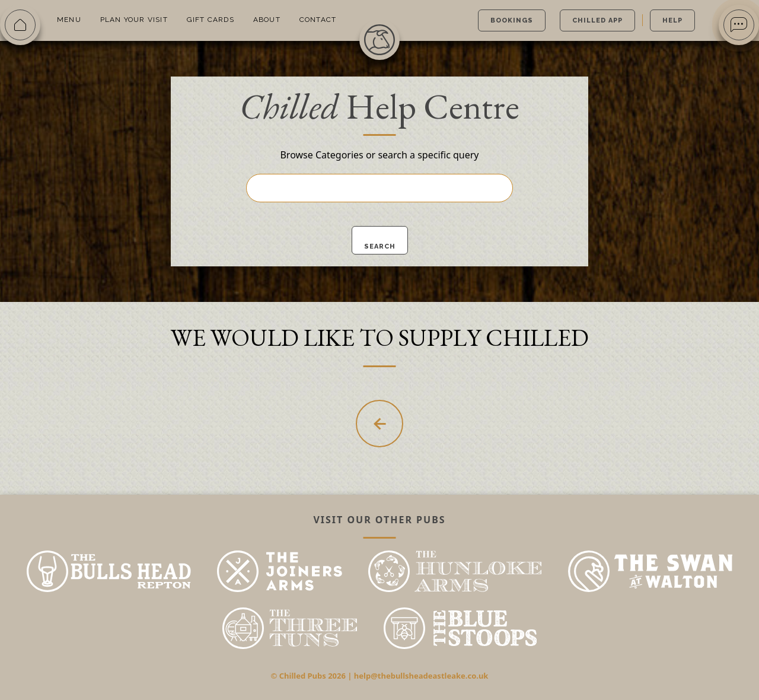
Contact (318, 20)
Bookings (512, 20)
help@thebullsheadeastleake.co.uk (421, 676)
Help (672, 20)
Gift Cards (211, 20)
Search (380, 246)
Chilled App (597, 20)
